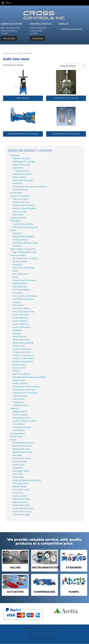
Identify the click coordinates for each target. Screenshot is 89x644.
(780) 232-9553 (9, 38)
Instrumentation (18, 255)
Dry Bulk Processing (20, 196)
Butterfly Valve (20, 462)
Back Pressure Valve (22, 452)
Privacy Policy (53, 636)
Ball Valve (17, 455)
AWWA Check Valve (22, 446)
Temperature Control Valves (26, 387)
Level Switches (20, 321)
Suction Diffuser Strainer (25, 421)
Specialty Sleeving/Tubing (25, 243)
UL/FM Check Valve (22, 512)
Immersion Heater (21, 308)
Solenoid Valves (20, 190)
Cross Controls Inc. (45, 628)
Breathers (17, 265)
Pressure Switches (21, 352)
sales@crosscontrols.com (72, 29)
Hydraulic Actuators (22, 174)
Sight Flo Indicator (21, 374)
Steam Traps (19, 380)
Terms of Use (50, 638)
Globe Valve (18, 477)
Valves (13, 53)
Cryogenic (17, 468)
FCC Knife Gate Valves (66, 98)
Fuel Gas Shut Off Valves (25, 296)
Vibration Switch (20, 405)
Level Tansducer (21, 324)
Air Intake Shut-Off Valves (25, 258)
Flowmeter (18, 293)
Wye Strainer (19, 430)
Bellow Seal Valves (22, 458)
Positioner (17, 183)
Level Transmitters (22, 327)
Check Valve (18, 465)
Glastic (13, 230)
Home (6, 53)
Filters (15, 277)
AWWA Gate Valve (21, 449)
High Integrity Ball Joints (24, 252)
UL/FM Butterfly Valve (23, 508)
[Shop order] (73, 66)
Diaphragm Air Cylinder (24, 162)
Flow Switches (19, 287)
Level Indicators (20, 318)
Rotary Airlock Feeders (24, 205)
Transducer (18, 402)
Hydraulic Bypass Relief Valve (27, 480)
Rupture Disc (19, 368)
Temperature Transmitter (25, 393)
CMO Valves (23, 98)
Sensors (16, 371)
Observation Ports (21, 340)
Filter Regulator (20, 274)
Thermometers (20, 396)
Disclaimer (31, 636)
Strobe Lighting (20, 383)
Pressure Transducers (23, 355)
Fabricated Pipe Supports (25, 227)
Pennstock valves (21, 490)
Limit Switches (19, 177)
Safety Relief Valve (21, 499)
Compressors (16, 193)
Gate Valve (18, 474)
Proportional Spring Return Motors (30, 187)
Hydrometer (19, 305)
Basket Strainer (20, 412)
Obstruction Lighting (23, 343)
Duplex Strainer (20, 415)
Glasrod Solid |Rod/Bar (24, 237)
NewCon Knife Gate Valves (23, 134)
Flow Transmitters (21, 290)
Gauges (16, 302)
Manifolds (17, 330)
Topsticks (17, 246)
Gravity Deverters (21, 202)
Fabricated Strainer (22, 418)
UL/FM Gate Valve (21, 515)
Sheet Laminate (20, 240)
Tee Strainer (18, 424)
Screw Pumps (19, 212)
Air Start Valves (20, 262)
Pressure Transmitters (23, 358)
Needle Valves (19, 337)
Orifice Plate (19, 346)
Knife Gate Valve (21, 483)
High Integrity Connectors (23, 249)
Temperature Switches (24, 390)
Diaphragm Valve (21, 471)
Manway (17, 333)
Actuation (15, 155)
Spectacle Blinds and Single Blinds (29, 377)
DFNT (15, 271)
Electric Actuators (21, 165)
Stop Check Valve (21, 505)
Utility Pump (16, 437)
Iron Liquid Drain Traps (24, 312)
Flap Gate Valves (21, 199)
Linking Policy (42, 636)
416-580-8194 (38, 38)
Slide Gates (18, 215)
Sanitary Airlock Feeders (24, 208)
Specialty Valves (20, 502)
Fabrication (15, 221)
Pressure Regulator (22, 349)
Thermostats (19, 399)
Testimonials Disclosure (35, 638)
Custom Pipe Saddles (23, 224)
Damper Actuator (21, 158)
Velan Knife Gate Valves (66, 134)
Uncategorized (17, 433)
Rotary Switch (19, 365)
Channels (17, 233)
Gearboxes (18, 168)
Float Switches (22, 171)
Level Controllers (21, 315)
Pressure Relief (20, 496)
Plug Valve (18, 493)
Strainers (14, 408)
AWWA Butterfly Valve (24, 443)
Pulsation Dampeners (23, 362)
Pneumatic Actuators (23, 180)
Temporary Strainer (22, 427)
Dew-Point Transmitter (24, 268)
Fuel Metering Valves (23, 299)
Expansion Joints (18, 218)
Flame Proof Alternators (24, 280)
